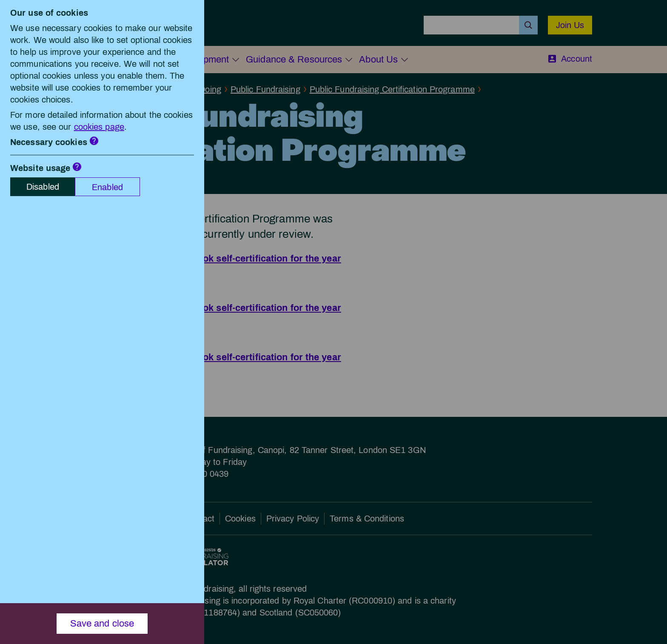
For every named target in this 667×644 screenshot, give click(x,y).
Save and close (102, 624)
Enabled (107, 187)
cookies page (99, 127)
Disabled (43, 187)
